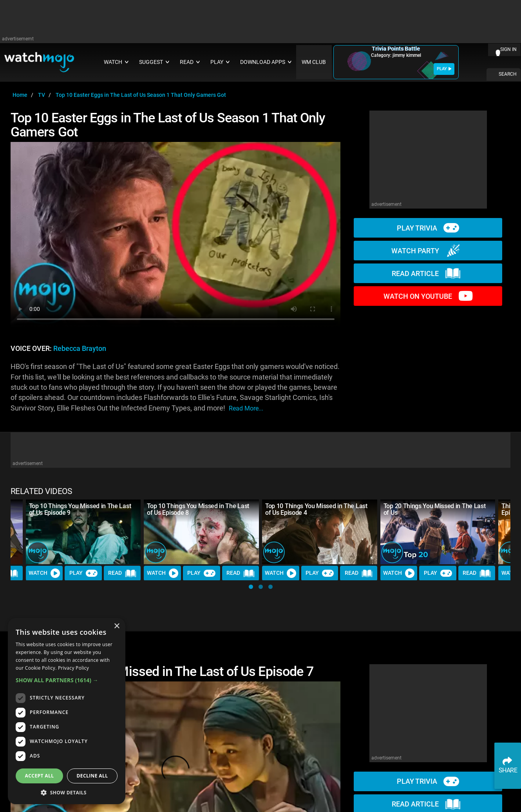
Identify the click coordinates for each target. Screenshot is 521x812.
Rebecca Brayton (80, 349)
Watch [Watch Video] (44, 573)
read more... (246, 408)
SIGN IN (508, 49)
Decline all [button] (92, 776)
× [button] (117, 626)
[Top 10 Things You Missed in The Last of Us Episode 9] (83, 532)
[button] (251, 587)
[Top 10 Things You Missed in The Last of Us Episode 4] (320, 532)
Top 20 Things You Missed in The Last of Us (434, 509)
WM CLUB (314, 62)
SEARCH (508, 74)
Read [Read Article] (122, 573)
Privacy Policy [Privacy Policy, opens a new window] (73, 668)
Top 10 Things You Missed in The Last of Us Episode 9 (80, 509)
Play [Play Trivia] (83, 573)
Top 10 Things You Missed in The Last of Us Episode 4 (316, 509)
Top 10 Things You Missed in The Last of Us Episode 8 (198, 509)
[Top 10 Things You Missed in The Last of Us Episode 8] (201, 532)
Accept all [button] (40, 776)
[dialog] (67, 711)
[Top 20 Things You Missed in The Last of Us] (438, 532)
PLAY (444, 69)
